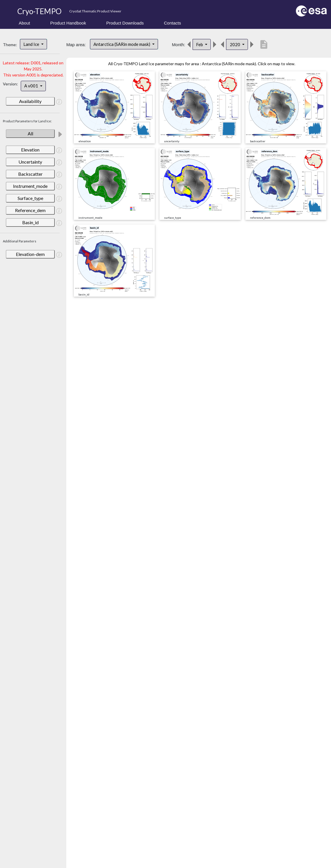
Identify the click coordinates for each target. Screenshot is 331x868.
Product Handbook (68, 23)
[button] (59, 101)
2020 (235, 44)
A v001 (32, 86)
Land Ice (32, 44)
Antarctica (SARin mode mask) (122, 44)
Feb (200, 44)
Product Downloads (125, 23)
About (24, 23)
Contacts (173, 23)
